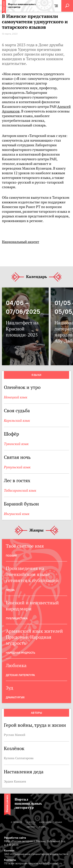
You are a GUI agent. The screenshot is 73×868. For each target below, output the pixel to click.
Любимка (16, 665)
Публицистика (17, 618)
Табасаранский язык (20, 490)
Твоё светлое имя (25, 546)
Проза (10, 590)
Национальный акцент (21, 242)
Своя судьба (17, 411)
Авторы (37, 713)
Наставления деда (24, 772)
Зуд (10, 688)
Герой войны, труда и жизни (35, 725)
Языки (36, 375)
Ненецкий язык (16, 397)
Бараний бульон (21, 504)
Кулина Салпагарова (19, 758)
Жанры (36, 530)
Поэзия (11, 556)
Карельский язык (17, 420)
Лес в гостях (17, 481)
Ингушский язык (17, 514)
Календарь (36, 277)
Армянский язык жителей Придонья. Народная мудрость (34, 637)
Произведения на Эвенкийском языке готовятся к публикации (32, 574)
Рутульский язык (17, 467)
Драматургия (15, 697)
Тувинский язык (16, 444)
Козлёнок (14, 748)
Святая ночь (17, 457)
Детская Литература (20, 675)
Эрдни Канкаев (15, 781)
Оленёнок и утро (22, 387)
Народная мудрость (20, 653)
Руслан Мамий (15, 735)
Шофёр (11, 434)
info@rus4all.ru (52, 863)
